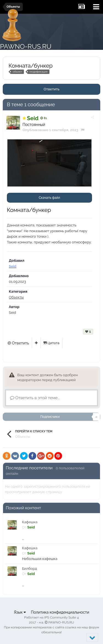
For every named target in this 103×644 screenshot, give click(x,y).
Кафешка (30, 522)
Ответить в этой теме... (35, 398)
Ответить (52, 89)
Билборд (30, 569)
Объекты (16, 297)
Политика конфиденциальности (60, 612)
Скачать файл (49, 198)
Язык (20, 612)
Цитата (51, 343)
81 (44, 118)
